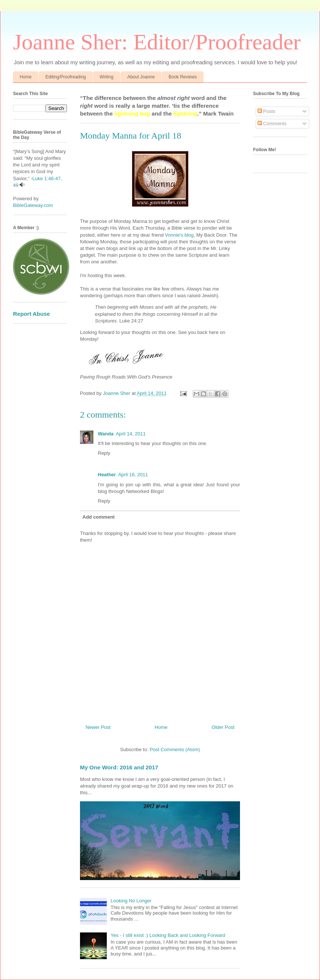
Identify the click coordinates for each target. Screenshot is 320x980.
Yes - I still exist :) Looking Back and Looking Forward (168, 935)
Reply (104, 453)
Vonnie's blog (179, 235)
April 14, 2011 (131, 434)
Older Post (223, 727)
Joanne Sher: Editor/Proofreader (157, 42)
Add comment (99, 517)
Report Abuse (31, 314)
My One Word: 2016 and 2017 (119, 767)
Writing (107, 77)
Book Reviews (183, 77)
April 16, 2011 (133, 475)
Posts (266, 111)
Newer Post (98, 727)
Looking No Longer (131, 901)
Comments (272, 124)
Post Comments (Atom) (175, 749)
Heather (107, 475)
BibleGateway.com (33, 205)
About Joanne (141, 77)
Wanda (106, 434)
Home (26, 77)
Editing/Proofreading (66, 77)
